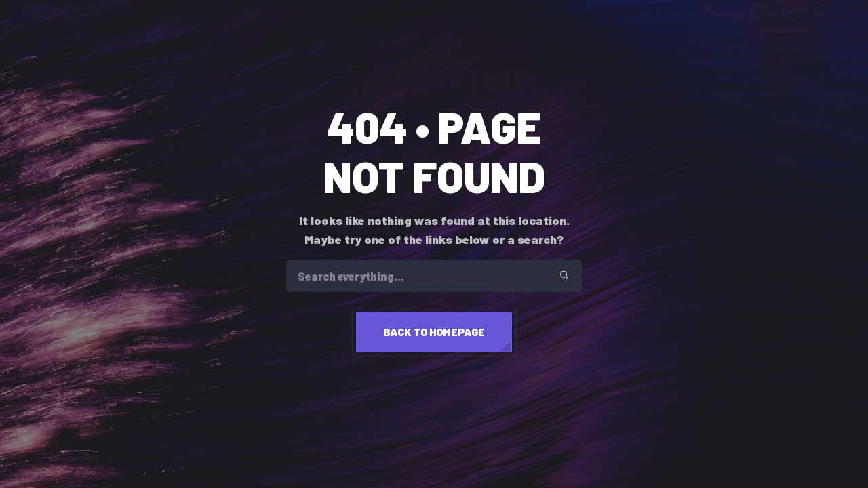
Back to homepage (434, 332)
